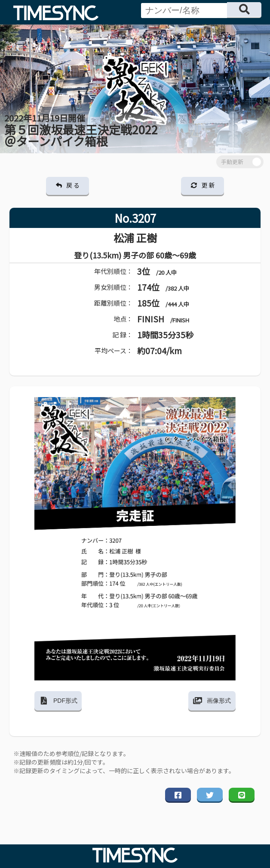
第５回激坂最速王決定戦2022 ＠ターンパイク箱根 (81, 131)
